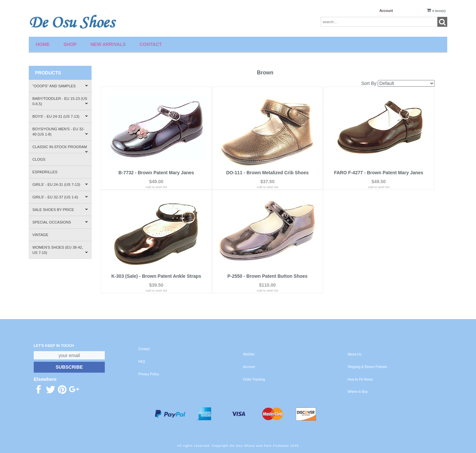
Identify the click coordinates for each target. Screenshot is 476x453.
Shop (70, 44)
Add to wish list (156, 187)
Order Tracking (254, 379)
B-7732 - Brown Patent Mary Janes (156, 173)
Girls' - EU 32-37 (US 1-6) (60, 197)
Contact (151, 44)
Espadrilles (45, 172)
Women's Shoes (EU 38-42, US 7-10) (60, 250)
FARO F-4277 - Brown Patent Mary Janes (378, 173)
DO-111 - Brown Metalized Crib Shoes (267, 173)
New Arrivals (108, 44)
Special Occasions (60, 222)
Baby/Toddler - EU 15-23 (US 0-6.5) (60, 101)
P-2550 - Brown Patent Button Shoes (268, 276)
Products (48, 73)
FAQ (142, 362)
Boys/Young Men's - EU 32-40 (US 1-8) (60, 132)
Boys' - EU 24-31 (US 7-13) (60, 116)
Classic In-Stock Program (60, 149)
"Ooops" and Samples (60, 86)
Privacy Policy (149, 374)
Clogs (39, 159)
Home (43, 44)
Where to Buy (358, 392)
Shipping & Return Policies (367, 367)
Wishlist (249, 354)
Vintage (40, 235)
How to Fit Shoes (360, 379)
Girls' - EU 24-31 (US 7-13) (60, 185)
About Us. (355, 354)
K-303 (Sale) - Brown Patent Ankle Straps (156, 276)
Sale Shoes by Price (60, 210)
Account (386, 11)
